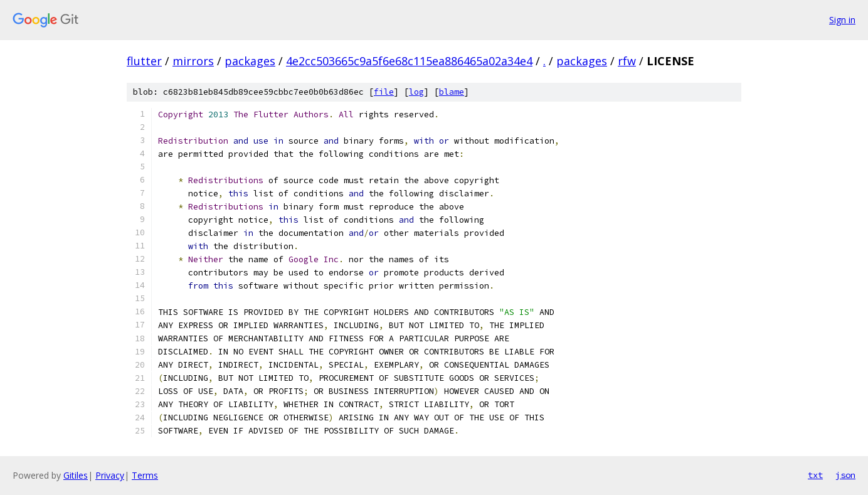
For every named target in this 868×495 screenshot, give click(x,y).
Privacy (110, 475)
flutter (144, 61)
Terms (145, 475)
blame (452, 92)
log (416, 92)
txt (815, 475)
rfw (627, 61)
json (845, 475)
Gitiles (76, 475)
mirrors (193, 61)
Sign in (842, 20)
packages (250, 61)
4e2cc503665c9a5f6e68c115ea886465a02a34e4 (409, 61)
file (384, 92)
